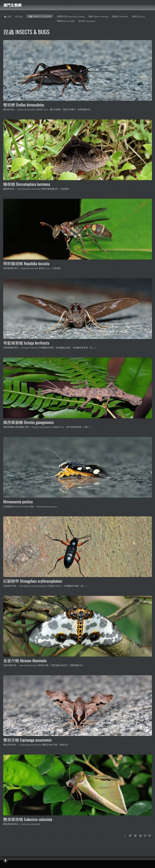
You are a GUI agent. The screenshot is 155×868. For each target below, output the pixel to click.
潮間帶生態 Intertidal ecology (71, 17)
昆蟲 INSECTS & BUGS (40, 17)
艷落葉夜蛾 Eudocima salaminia (28, 819)
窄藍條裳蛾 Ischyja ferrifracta (26, 343)
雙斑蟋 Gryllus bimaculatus (24, 105)
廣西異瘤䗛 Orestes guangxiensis (29, 422)
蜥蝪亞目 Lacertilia (66, 21)
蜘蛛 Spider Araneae (98, 17)
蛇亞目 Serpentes (87, 21)
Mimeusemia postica (18, 501)
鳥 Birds (19, 17)
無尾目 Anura (138, 17)
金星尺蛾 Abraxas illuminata (25, 660)
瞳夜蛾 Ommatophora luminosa (27, 184)
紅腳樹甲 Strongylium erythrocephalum (33, 581)
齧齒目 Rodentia (120, 17)
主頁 (8, 17)
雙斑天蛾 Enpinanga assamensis (27, 740)
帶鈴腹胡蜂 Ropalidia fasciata (26, 263)
